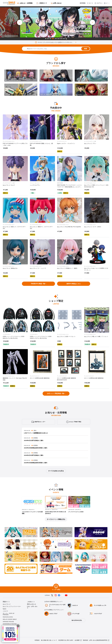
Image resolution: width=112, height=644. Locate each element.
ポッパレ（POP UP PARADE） (9, 614)
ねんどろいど (7, 604)
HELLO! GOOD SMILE (10, 619)
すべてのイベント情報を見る (56, 519)
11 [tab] (63, 39)
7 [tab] (57, 39)
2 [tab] (47, 39)
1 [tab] (46, 39)
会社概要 (77, 640)
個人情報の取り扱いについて (49, 640)
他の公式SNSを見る (77, 620)
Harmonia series (8, 617)
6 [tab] (55, 39)
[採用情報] (81, 3)
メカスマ (5, 611)
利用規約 (37, 640)
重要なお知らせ (32, 604)
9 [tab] (60, 39)
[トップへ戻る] (56, 586)
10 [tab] (62, 39)
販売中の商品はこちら (74, 284)
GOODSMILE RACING (10, 624)
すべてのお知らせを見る (56, 471)
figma (4, 609)
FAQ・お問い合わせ (32, 607)
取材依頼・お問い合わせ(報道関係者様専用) (95, 640)
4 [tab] (50, 39)
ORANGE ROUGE (8, 622)
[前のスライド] (20, 22)
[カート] (90, 3)
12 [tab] (65, 39)
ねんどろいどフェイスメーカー (12, 606)
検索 (86, 49)
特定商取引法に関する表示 (66, 640)
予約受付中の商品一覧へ (38, 284)
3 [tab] (49, 39)
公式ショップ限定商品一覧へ (56, 394)
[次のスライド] (92, 22)
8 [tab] (59, 39)
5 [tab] (53, 39)
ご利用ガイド (31, 602)
